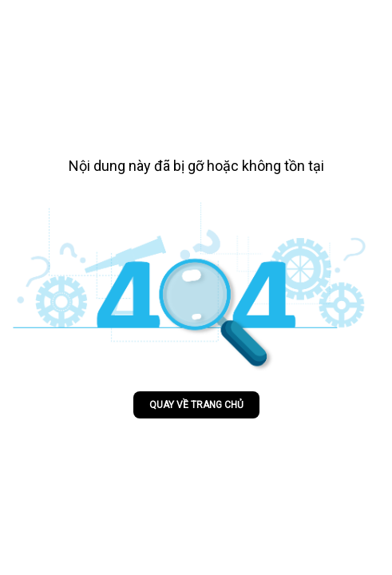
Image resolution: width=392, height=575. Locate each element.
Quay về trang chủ (196, 405)
